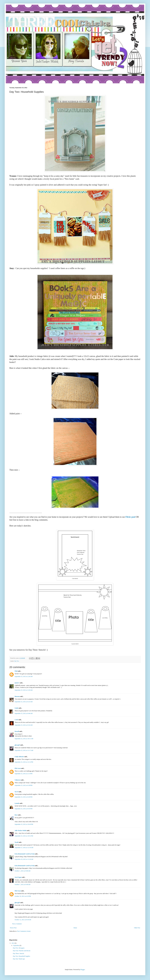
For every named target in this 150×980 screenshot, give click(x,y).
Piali (16, 671)
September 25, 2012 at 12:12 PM (24, 762)
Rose (16, 815)
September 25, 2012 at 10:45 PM (24, 824)
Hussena (17, 696)
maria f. (17, 683)
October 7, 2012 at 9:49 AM (22, 884)
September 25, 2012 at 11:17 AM (24, 750)
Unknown (18, 780)
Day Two (17, 661)
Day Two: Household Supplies (22, 956)
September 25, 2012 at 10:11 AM (24, 739)
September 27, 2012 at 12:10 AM (24, 848)
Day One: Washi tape (19, 959)
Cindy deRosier (19, 757)
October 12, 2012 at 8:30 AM (23, 920)
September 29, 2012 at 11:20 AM (24, 859)
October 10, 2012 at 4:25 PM (23, 896)
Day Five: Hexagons (19, 948)
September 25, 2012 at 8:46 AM (24, 713)
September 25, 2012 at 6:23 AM (24, 702)
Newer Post (13, 928)
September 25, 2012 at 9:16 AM (24, 725)
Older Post (137, 928)
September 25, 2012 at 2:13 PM (23, 774)
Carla (16, 720)
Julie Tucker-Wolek (21, 831)
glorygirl (17, 745)
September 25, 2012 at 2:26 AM (24, 676)
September (16, 946)
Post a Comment (17, 924)
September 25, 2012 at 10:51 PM (24, 836)
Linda (16, 708)
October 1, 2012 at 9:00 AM (22, 871)
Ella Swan (18, 768)
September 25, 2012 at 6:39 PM (23, 785)
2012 (13, 943)
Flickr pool (130, 517)
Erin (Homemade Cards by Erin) (25, 854)
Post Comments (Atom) (24, 931)
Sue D (16, 792)
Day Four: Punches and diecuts (22, 951)
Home (75, 928)
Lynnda (17, 803)
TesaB (16, 842)
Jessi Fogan (18, 877)
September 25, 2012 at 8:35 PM (23, 809)
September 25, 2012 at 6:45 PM (23, 797)
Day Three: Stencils (18, 953)
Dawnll (17, 731)
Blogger (83, 970)
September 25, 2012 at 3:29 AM (24, 690)
